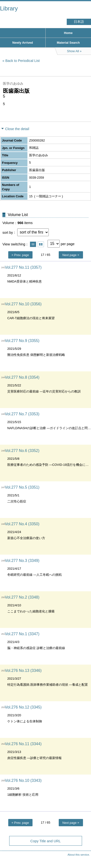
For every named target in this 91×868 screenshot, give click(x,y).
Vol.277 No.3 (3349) (22, 561)
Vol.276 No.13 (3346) (23, 671)
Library (9, 8)
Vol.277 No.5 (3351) (22, 487)
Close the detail (17, 129)
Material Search (68, 43)
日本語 (79, 22)
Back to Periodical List (23, 61)
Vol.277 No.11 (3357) (23, 267)
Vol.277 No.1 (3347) (22, 634)
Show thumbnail (41, 244)
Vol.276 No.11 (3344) (23, 744)
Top (83, 855)
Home (68, 33)
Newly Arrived (23, 43)
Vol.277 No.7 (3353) (22, 414)
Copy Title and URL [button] (45, 841)
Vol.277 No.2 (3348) (22, 597)
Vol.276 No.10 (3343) (23, 780)
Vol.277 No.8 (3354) (22, 377)
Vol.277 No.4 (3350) (22, 524)
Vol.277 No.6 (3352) (22, 451)
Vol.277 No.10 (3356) (23, 304)
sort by (8, 232)
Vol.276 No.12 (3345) (23, 707)
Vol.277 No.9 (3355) (22, 341)
